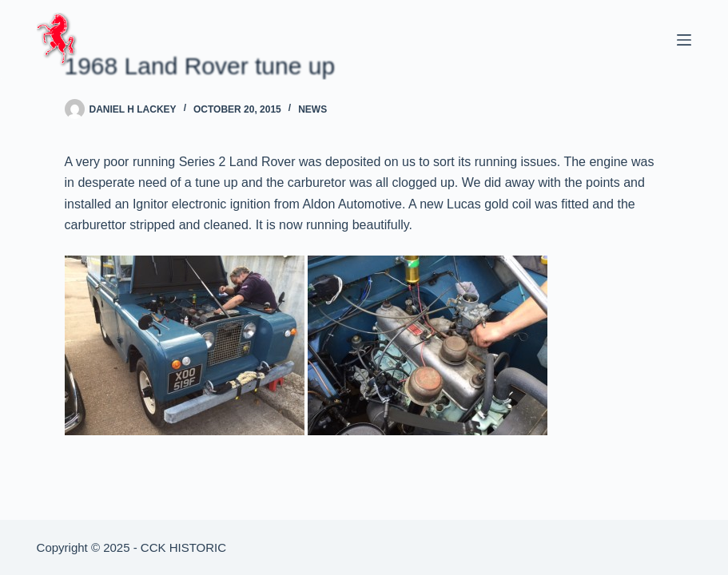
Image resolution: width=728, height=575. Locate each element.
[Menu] (684, 40)
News (312, 109)
